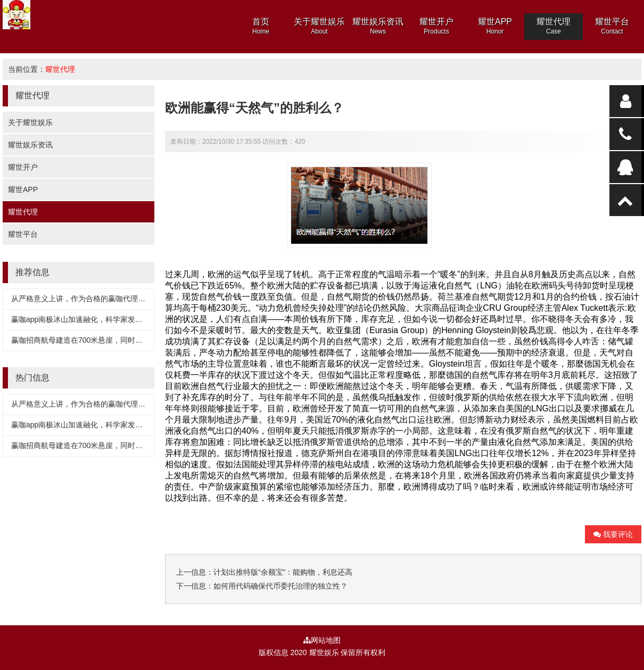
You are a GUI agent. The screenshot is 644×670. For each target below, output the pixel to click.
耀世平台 (23, 234)
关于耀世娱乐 (30, 122)
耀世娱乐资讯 (30, 145)
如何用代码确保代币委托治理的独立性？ (280, 586)
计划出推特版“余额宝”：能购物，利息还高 (283, 572)
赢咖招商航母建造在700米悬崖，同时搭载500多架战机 (102, 340)
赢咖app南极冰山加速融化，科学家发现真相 (84, 319)
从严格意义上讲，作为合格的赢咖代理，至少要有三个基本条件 (115, 299)
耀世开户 (23, 167)
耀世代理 (60, 69)
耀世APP (23, 189)
